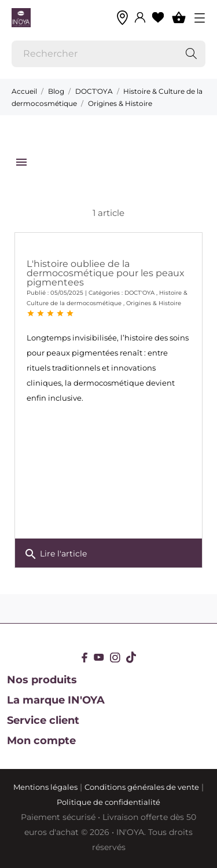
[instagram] (115, 658)
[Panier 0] (179, 17)
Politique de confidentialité (108, 802)
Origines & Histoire (154, 303)
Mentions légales (45, 787)
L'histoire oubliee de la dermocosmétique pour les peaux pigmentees (106, 273)
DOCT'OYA (139, 293)
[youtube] (99, 657)
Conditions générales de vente (142, 787)
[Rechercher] (108, 54)
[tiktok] (131, 657)
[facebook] (85, 658)
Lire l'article (55, 554)
